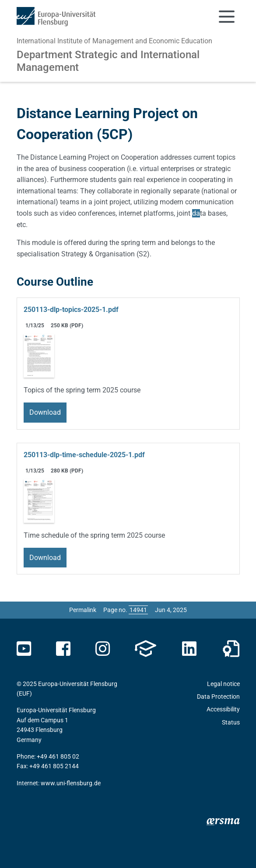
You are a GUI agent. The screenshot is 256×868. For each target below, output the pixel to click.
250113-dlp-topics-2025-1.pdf (71, 310)
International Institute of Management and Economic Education (114, 41)
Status (231, 722)
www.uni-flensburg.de (71, 783)
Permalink (83, 610)
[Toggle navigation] (227, 17)
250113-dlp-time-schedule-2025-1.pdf (84, 455)
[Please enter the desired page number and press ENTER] (138, 610)
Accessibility (223, 709)
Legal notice (223, 684)
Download (45, 412)
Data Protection (218, 696)
